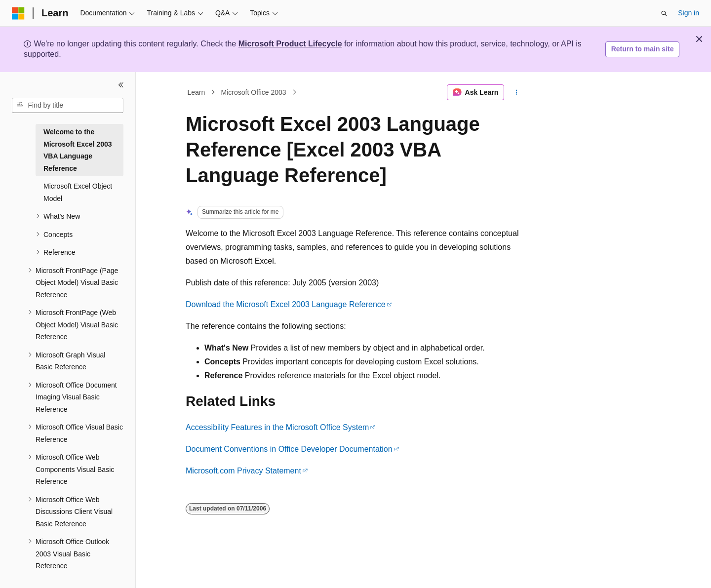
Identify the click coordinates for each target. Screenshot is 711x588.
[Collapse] (121, 85)
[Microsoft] (18, 13)
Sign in (689, 13)
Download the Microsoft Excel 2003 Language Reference (286, 304)
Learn (197, 92)
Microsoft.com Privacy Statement (243, 471)
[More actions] (517, 92)
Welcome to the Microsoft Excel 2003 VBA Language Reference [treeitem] (78, 150)
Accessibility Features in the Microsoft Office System (277, 427)
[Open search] (664, 13)
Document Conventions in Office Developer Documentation (289, 449)
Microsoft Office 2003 (254, 92)
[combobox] (68, 106)
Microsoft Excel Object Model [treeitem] (78, 192)
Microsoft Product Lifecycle (290, 44)
